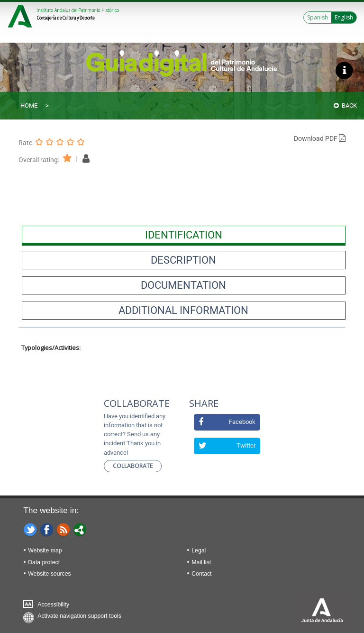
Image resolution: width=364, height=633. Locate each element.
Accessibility (53, 605)
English (344, 17)
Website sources (49, 574)
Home (29, 105)
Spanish (318, 17)
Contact (201, 574)
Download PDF (320, 138)
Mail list (201, 562)
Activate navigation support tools (79, 616)
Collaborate (133, 466)
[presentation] (184, 235)
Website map (45, 550)
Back (345, 105)
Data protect (44, 562)
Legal (199, 550)
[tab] (184, 235)
